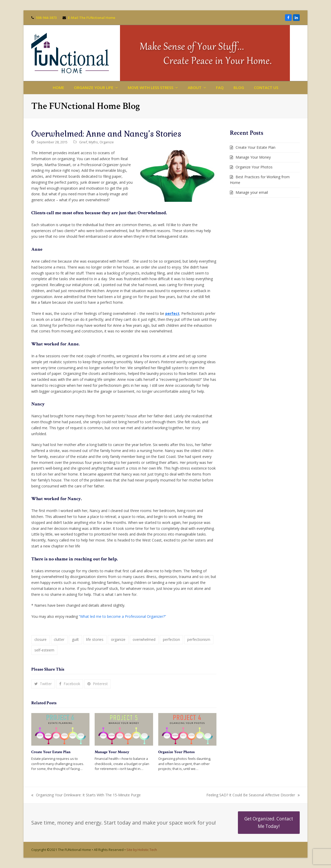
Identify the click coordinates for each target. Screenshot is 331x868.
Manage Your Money (112, 752)
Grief (83, 142)
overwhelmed (144, 639)
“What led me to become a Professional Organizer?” (122, 616)
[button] (43, 684)
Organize (107, 142)
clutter (59, 639)
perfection (171, 639)
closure (40, 639)
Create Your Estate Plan (51, 752)
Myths (93, 142)
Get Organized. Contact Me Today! (269, 822)
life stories (95, 639)
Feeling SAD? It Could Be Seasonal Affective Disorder (253, 795)
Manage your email (252, 192)
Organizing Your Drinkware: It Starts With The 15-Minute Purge (86, 795)
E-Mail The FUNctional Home (92, 18)
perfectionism (199, 639)
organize (118, 639)
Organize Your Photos (176, 752)
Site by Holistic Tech (142, 850)
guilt (75, 639)
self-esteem (44, 650)
